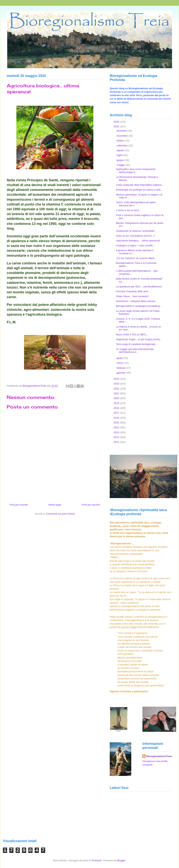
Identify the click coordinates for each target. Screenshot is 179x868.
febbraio (122, 368)
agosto (121, 150)
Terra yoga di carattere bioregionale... (137, 344)
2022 (117, 389)
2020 (117, 398)
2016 (117, 418)
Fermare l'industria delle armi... (133, 291)
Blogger (121, 860)
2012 (117, 437)
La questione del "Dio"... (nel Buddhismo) (139, 287)
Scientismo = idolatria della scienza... (136, 301)
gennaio (121, 373)
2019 (117, 403)
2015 (117, 423)
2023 (117, 384)
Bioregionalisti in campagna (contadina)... (139, 306)
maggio (121, 165)
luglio (120, 155)
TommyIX (96, 860)
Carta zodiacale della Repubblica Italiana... (140, 185)
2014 (117, 427)
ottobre (121, 141)
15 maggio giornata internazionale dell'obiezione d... (135, 351)
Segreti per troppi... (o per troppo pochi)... (139, 339)
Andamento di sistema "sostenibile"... (136, 231)
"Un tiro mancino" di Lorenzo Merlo (135, 258)
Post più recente (19, 505)
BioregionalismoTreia (159, 756)
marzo (120, 363)
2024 (117, 379)
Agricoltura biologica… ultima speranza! (138, 241)
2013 (117, 432)
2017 (117, 413)
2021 (117, 393)
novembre (123, 136)
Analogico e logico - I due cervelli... (135, 245)
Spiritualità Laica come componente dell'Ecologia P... (136, 171)
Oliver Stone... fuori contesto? (132, 296)
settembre (123, 146)
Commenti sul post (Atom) (60, 514)
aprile (120, 358)
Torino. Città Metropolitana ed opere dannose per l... (136, 204)
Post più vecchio (91, 505)
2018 (117, 408)
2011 (117, 442)
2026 (117, 122)
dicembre (122, 131)
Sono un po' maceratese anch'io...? (135, 236)
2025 (117, 127)
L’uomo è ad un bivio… (129, 210)
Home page (55, 505)
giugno (121, 160)
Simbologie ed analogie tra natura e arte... (139, 190)
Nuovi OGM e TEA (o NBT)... (132, 335)
